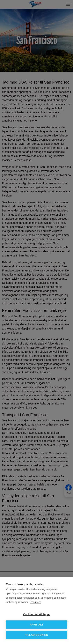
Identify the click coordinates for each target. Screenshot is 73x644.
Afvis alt (36, 625)
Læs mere (35, 602)
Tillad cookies (36, 635)
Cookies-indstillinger (37, 614)
